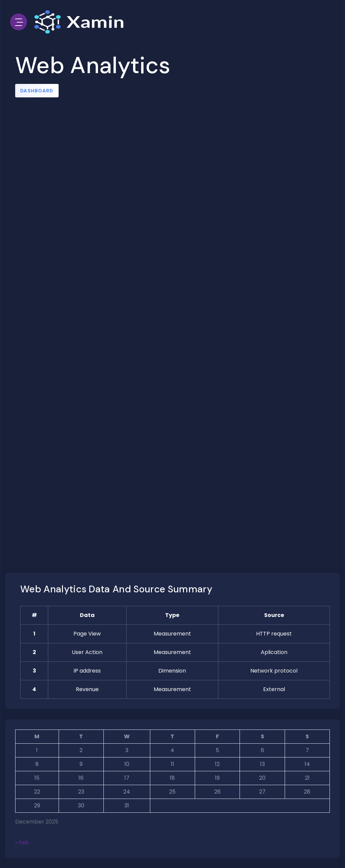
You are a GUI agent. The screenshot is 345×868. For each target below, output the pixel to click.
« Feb (22, 843)
